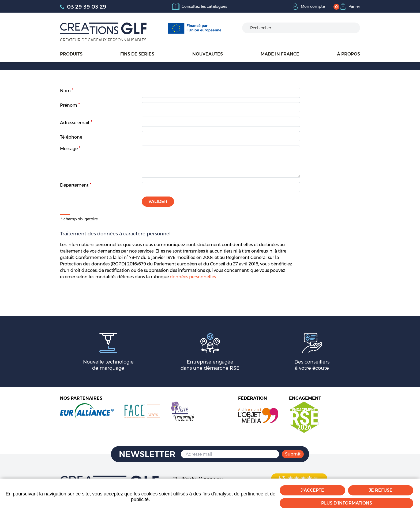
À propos (348, 54)
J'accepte (312, 490)
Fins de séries (137, 54)
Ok (352, 28)
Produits (71, 54)
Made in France (280, 54)
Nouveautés (208, 54)
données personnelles (193, 277)
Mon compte (313, 6)
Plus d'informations (347, 503)
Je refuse (381, 490)
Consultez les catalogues (204, 6)
